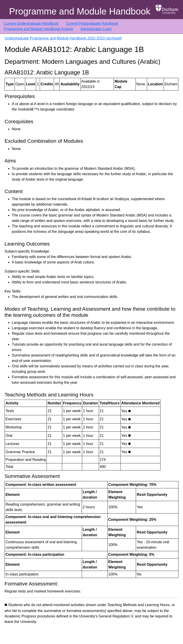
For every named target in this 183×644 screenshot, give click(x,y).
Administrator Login (96, 29)
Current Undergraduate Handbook (31, 23)
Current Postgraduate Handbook (92, 23)
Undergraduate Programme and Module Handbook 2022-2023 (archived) (63, 38)
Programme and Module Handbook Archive (38, 29)
